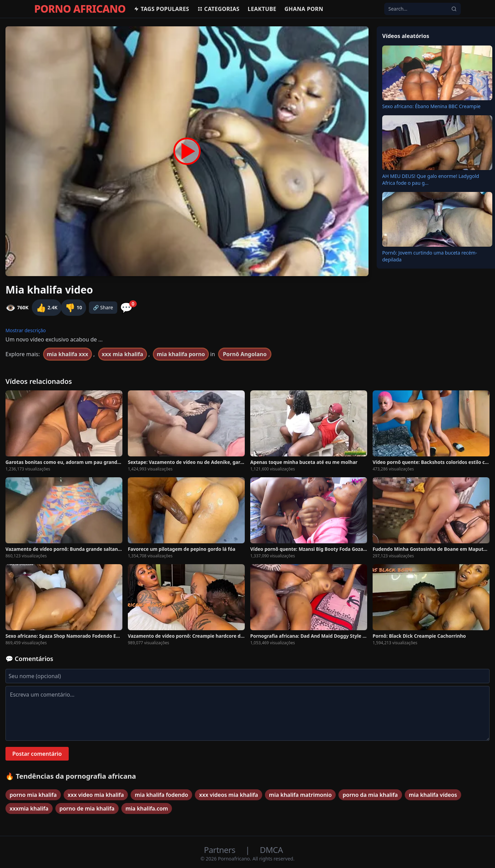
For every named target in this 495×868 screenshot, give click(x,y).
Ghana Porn (304, 9)
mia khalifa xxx (68, 354)
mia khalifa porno (181, 354)
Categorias (218, 9)
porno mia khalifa (33, 795)
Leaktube (262, 9)
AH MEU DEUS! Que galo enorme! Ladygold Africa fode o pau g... (431, 179)
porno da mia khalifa (370, 795)
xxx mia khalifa (123, 354)
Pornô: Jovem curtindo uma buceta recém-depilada (430, 256)
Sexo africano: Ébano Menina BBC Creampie (431, 106)
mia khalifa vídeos (433, 795)
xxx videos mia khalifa (228, 795)
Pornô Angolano (245, 354)
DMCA (271, 850)
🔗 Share (103, 307)
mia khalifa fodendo (161, 795)
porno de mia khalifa (87, 808)
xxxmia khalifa (29, 808)
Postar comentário (37, 754)
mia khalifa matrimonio (300, 795)
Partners (221, 850)
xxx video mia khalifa (96, 795)
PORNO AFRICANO (80, 9)
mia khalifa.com (147, 808)
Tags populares (161, 9)
